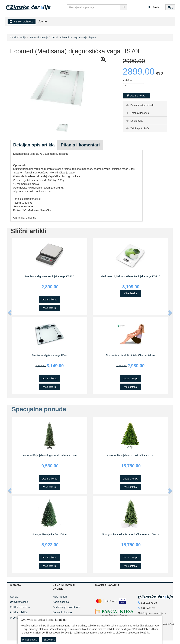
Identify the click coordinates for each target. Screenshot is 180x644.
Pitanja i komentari (80, 145)
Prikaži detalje (30, 640)
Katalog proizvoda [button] (22, 22)
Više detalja (50, 308)
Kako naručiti (60, 597)
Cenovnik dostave (62, 612)
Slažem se (49, 640)
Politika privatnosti (20, 607)
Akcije (43, 21)
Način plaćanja (61, 602)
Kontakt (14, 597)
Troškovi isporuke (138, 113)
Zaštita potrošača (137, 128)
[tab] (145, 105)
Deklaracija (134, 121)
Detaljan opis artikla (34, 145)
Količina (128, 80)
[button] (153, 7)
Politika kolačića (19, 612)
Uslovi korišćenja (19, 602)
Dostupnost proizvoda (140, 105)
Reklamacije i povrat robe (67, 607)
